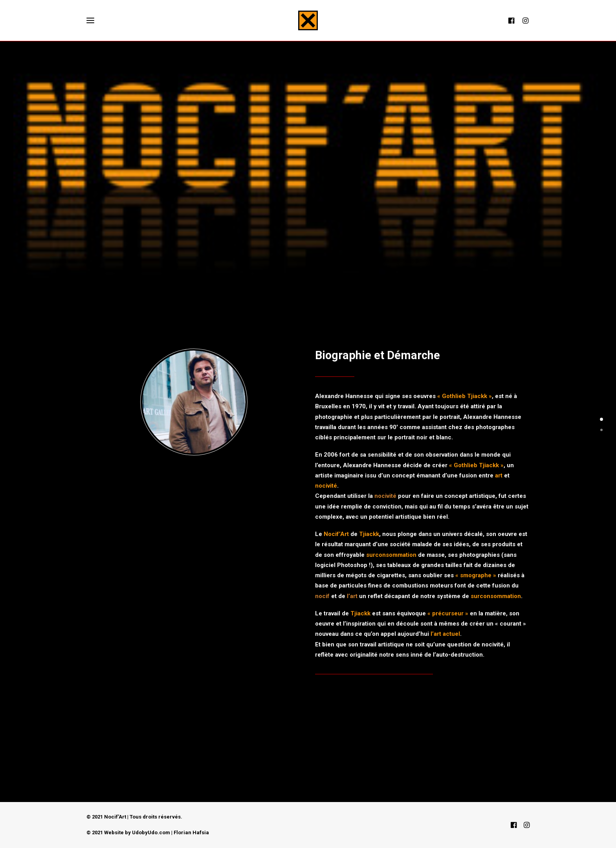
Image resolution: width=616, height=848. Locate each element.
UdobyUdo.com (151, 832)
